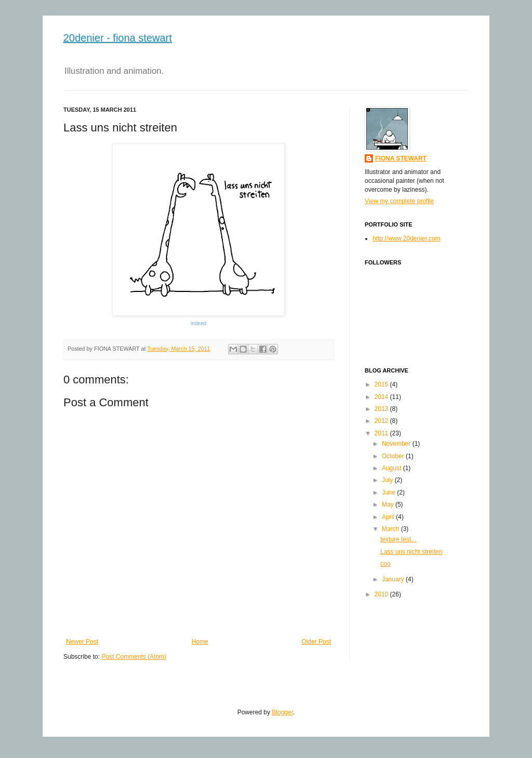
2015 (382, 384)
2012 (382, 421)
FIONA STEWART (401, 158)
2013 (382, 409)
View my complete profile (399, 201)
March (390, 529)
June (389, 493)
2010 (382, 594)
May (388, 504)
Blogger (282, 712)
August (391, 468)
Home (200, 642)
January (393, 579)
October (393, 456)
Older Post (316, 642)
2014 (382, 397)
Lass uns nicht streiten (411, 552)
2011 (382, 433)
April (388, 517)
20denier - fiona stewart (118, 38)
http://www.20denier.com (407, 238)
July (387, 480)
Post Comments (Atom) (134, 657)
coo (385, 564)
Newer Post (82, 642)
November (396, 444)
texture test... (398, 539)
